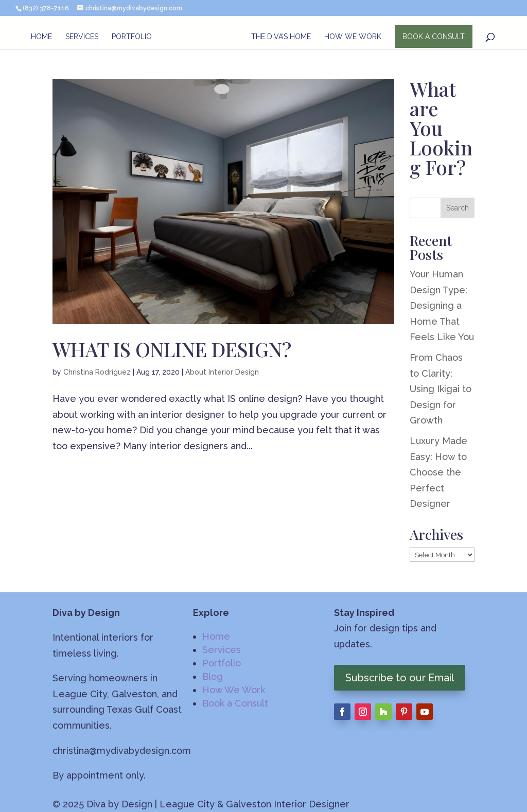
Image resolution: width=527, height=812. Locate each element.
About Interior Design (222, 372)
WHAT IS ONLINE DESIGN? (172, 349)
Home (41, 37)
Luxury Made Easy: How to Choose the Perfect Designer (438, 472)
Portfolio (131, 37)
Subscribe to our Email (400, 678)
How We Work (353, 37)
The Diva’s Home (282, 37)
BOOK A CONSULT (434, 37)
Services (81, 37)
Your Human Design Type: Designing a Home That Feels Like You (442, 305)
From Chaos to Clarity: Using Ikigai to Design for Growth (441, 389)
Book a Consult (235, 703)
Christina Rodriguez (97, 372)
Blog (213, 676)
